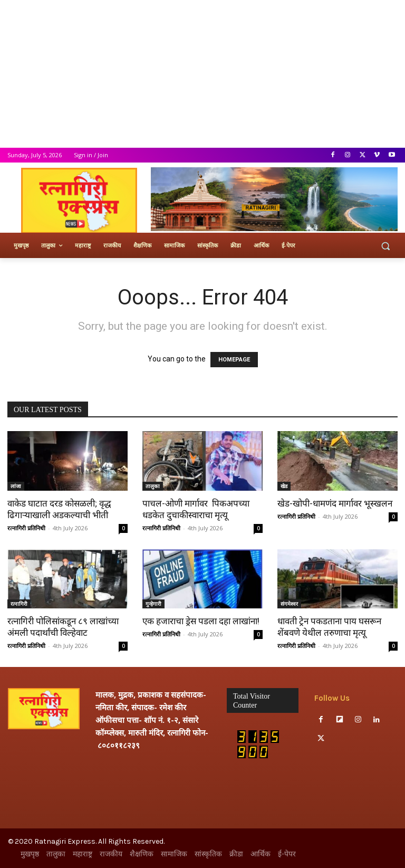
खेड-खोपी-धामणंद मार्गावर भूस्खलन (335, 503)
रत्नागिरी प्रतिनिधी (26, 528)
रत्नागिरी (19, 604)
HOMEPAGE (234, 360)
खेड (284, 486)
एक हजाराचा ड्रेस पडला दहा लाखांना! (201, 621)
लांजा (16, 486)
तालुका (153, 486)
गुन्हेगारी (153, 604)
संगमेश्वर (289, 604)
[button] (385, 246)
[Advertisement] (202, 74)
